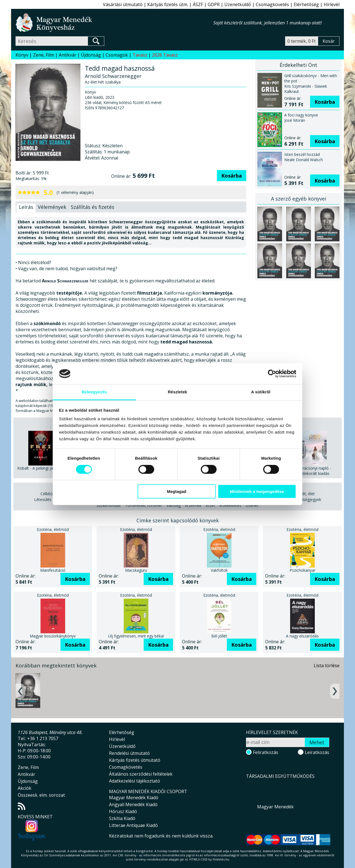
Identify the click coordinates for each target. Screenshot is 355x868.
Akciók (25, 788)
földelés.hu (221, 859)
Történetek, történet (144, 505)
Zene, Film (44, 55)
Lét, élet (307, 494)
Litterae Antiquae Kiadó (133, 825)
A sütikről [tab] (261, 392)
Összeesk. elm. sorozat (41, 795)
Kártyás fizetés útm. (168, 4)
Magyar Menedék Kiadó (134, 798)
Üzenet (252, 505)
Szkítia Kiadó (122, 818)
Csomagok (117, 55)
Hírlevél (332, 4)
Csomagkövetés (272, 4)
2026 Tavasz (165, 55)
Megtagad (177, 491)
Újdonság (91, 55)
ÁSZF (198, 4)
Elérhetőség (306, 4)
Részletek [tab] (177, 392)
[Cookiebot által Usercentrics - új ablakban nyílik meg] (272, 374)
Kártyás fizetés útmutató (135, 760)
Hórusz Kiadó (123, 811)
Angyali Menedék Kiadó (133, 804)
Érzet (210, 505)
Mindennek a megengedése (257, 491)
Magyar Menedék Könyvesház (114, 23)
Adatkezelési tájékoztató (135, 781)
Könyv (22, 55)
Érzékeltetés (230, 505)
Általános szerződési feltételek (141, 774)
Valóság (173, 505)
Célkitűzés (50, 494)
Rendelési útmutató (129, 753)
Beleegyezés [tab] (94, 392)
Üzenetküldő (238, 4)
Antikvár (68, 55)
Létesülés (43, 499)
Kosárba (232, 176)
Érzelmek (193, 505)
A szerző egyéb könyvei (299, 199)
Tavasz (140, 55)
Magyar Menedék (275, 807)
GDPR (214, 4)
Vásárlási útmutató (123, 4)
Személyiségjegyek (304, 499)
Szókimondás (109, 505)
